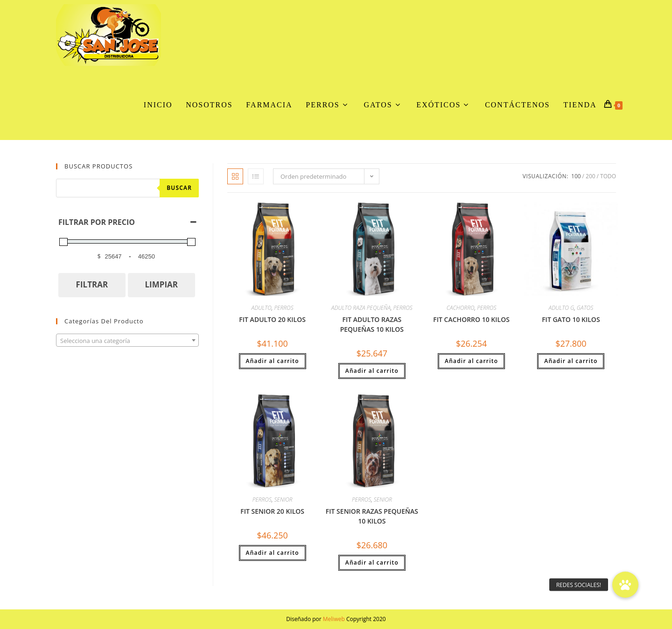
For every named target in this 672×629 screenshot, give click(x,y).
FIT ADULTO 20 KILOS (272, 319)
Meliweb (334, 619)
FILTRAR (92, 284)
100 (576, 176)
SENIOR (283, 500)
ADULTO (262, 308)
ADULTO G (562, 308)
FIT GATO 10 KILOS (571, 319)
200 (591, 176)
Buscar (179, 188)
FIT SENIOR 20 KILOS (272, 511)
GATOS (585, 308)
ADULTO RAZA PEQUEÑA (361, 308)
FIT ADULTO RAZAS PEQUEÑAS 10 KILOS (372, 324)
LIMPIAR (161, 284)
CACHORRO (461, 308)
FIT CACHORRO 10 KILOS (471, 319)
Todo (608, 176)
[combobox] (127, 340)
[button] (625, 585)
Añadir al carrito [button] (273, 361)
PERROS (283, 308)
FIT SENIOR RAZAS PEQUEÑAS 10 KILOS (372, 516)
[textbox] (127, 341)
